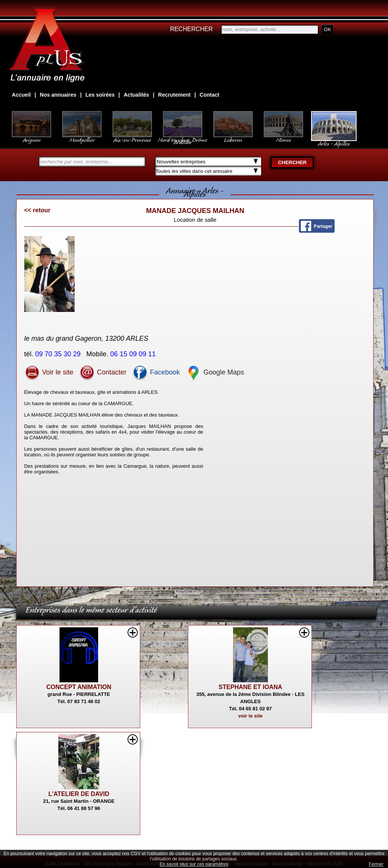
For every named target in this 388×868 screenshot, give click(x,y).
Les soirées (100, 95)
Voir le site (49, 372)
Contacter (103, 372)
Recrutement (174, 95)
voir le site (250, 716)
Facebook (156, 372)
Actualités (136, 95)
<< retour (37, 210)
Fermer (376, 864)
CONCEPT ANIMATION (79, 687)
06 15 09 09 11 (134, 354)
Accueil (21, 95)
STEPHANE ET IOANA (250, 687)
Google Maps (215, 372)
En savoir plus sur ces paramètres (194, 864)
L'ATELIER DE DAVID (79, 794)
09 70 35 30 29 (59, 354)
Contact (210, 95)
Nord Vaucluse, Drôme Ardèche (183, 137)
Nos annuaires (58, 95)
